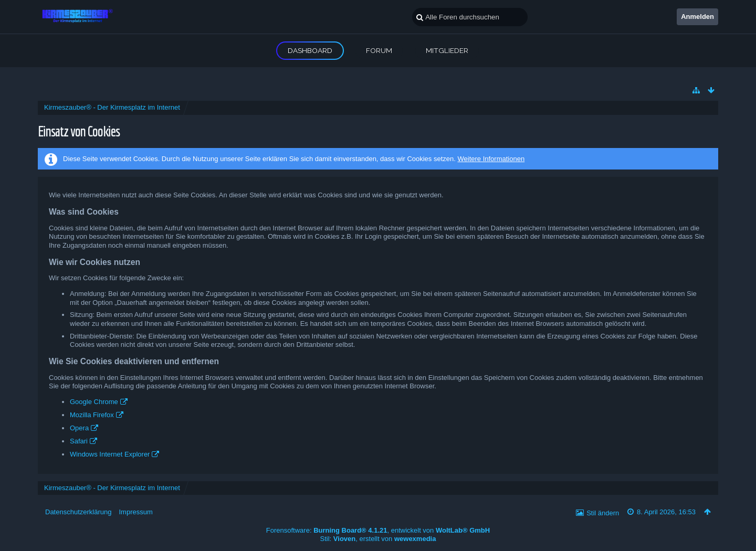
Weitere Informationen (491, 159)
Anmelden (697, 17)
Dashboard (310, 50)
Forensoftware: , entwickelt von (378, 530)
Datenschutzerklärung (78, 512)
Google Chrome (94, 402)
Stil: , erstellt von (378, 539)
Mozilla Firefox (92, 415)
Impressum (135, 512)
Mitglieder (447, 50)
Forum (379, 50)
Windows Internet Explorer (110, 454)
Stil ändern (603, 513)
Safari (79, 441)
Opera (79, 428)
